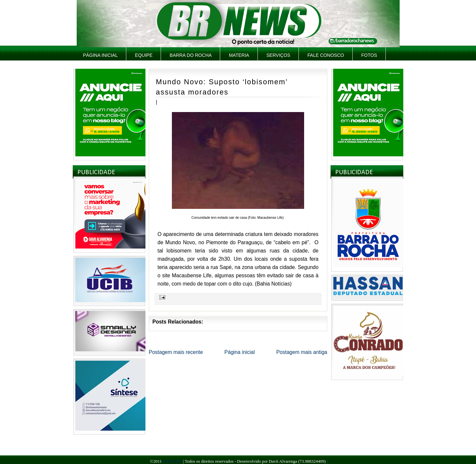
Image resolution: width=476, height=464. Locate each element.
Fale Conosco (326, 55)
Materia (239, 55)
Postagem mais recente (176, 352)
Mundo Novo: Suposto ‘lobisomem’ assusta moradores (222, 87)
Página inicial (100, 55)
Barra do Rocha (191, 55)
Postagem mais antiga (302, 352)
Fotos (369, 55)
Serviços (278, 55)
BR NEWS (172, 461)
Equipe (144, 55)
